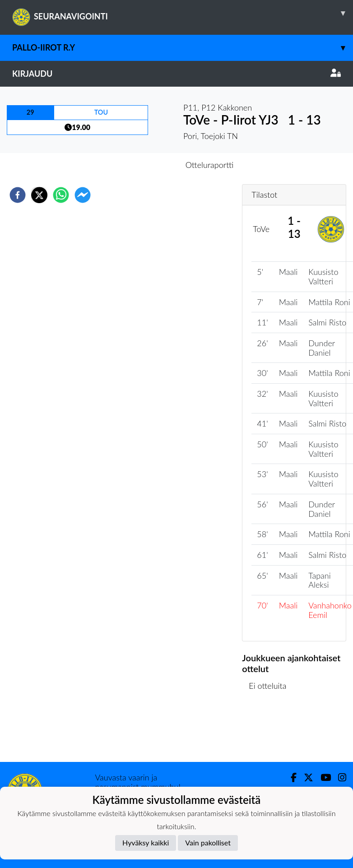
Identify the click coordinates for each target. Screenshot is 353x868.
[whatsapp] (61, 195)
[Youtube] (322, 777)
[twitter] (39, 195)
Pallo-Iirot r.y (183, 48)
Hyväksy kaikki (146, 842)
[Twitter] (305, 777)
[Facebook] (290, 777)
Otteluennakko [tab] (145, 165)
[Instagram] (339, 777)
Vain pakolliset (208, 842)
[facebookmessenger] (83, 195)
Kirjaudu (176, 74)
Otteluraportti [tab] (210, 165)
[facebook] (18, 195)
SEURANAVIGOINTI (183, 13)
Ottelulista (271, 731)
